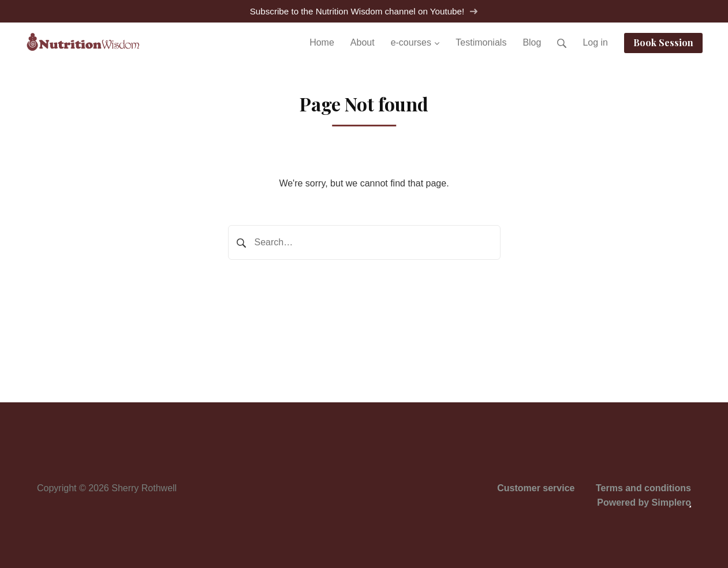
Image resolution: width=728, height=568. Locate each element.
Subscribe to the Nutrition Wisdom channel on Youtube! (364, 11)
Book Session (663, 42)
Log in (595, 42)
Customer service (536, 488)
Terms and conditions (643, 488)
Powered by (644, 502)
